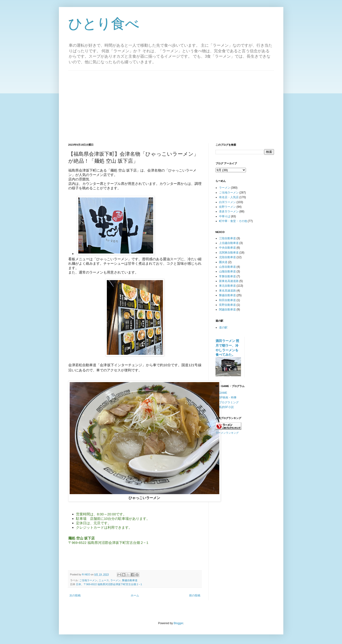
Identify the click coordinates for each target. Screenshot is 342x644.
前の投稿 (195, 595)
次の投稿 (75, 595)
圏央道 (223, 262)
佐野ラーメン (227, 207)
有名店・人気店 (229, 197)
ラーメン (115, 580)
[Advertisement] (171, 103)
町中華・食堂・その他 (233, 221)
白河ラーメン (227, 202)
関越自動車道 (227, 310)
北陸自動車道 (227, 257)
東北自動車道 (227, 286)
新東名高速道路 (229, 281)
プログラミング (229, 402)
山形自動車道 (227, 267)
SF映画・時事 (228, 398)
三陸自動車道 (227, 238)
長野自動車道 (227, 305)
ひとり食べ (104, 24)
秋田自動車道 (227, 300)
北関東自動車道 (229, 253)
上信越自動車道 (229, 243)
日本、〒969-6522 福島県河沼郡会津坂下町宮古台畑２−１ (109, 584)
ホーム (135, 595)
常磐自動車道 (227, 276)
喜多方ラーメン (229, 211)
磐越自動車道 (130, 580)
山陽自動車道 (227, 271)
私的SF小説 (226, 407)
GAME (223, 393)
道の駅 (223, 327)
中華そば (225, 216)
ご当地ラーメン (88, 580)
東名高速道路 (227, 291)
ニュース (104, 580)
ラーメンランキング (227, 433)
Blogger (178, 623)
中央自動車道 (227, 248)
